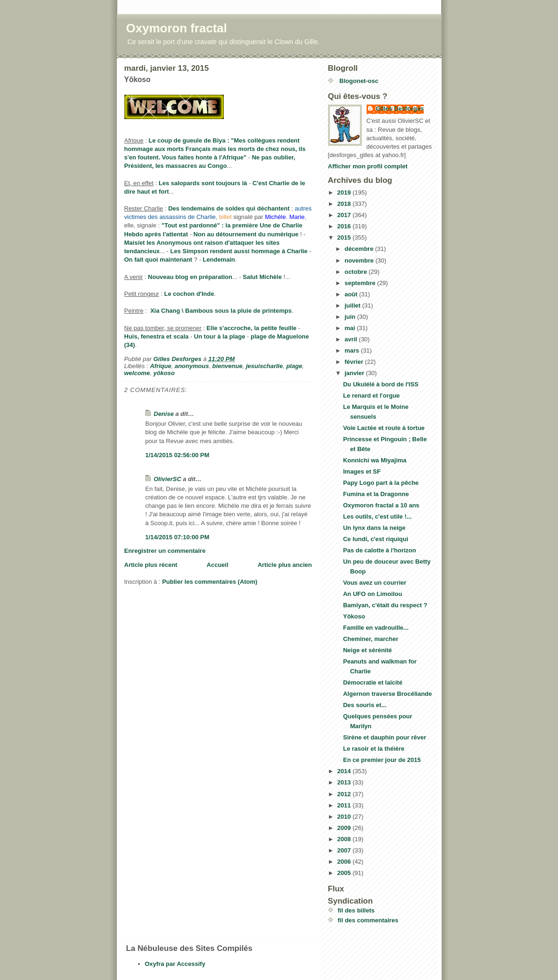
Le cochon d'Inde (189, 294)
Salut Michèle (262, 277)
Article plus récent (151, 565)
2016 (345, 226)
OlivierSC (168, 479)
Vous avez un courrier (375, 583)
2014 (345, 771)
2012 (345, 794)
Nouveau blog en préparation (190, 277)
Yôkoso (354, 616)
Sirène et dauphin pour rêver (385, 737)
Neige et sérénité (367, 650)
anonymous (192, 366)
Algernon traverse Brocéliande (387, 694)
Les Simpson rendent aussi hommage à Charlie (239, 251)
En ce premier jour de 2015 (382, 760)
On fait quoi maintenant (158, 260)
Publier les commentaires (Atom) (210, 582)
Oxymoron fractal (177, 28)
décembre (360, 249)
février (355, 362)
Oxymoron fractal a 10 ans (381, 505)
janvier (355, 373)
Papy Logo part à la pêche (381, 483)
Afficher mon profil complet (368, 166)
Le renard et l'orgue (371, 396)
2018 (345, 204)
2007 (345, 850)
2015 (345, 237)
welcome (137, 373)
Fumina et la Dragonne (376, 494)
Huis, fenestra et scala (157, 336)
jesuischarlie (264, 366)
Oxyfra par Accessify (175, 964)
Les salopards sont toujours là (203, 183)
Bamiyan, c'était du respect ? (385, 605)
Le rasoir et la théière (374, 749)
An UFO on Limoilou (373, 594)
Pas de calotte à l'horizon (380, 550)
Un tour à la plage (219, 336)
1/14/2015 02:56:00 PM (178, 455)
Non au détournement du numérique (246, 234)
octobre (356, 272)
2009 (345, 828)
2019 (345, 192)
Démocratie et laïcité (373, 682)
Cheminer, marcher (371, 639)
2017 (345, 215)
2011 (345, 805)
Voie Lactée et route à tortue (384, 428)
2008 (345, 839)
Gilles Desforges (400, 109)
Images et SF (362, 471)
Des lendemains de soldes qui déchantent (229, 208)
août (352, 294)
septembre (361, 283)
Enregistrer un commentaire (165, 551)
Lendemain (219, 260)
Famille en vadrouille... (376, 628)
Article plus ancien (285, 565)
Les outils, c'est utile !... (377, 516)
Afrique (161, 366)
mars (353, 351)
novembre (360, 260)
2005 (345, 873)
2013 (345, 782)
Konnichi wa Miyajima (375, 460)
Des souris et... (365, 705)
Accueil (217, 565)
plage (294, 366)
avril (352, 339)
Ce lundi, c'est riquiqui (376, 539)
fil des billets (356, 910)
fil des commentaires (368, 920)
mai (351, 328)
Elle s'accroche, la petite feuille (252, 328)
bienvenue (227, 366)
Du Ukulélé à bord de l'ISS (381, 384)
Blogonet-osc (358, 81)
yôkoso (164, 373)
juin (351, 317)
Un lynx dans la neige (374, 528)
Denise (164, 414)
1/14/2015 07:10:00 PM (178, 537)
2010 (345, 817)
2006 (345, 862)
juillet (353, 305)
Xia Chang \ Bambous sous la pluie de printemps (221, 311)
